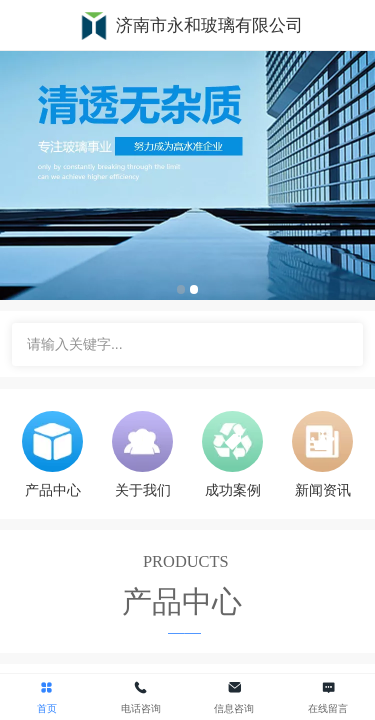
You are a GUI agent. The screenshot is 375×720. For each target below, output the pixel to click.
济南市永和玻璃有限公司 (209, 25)
